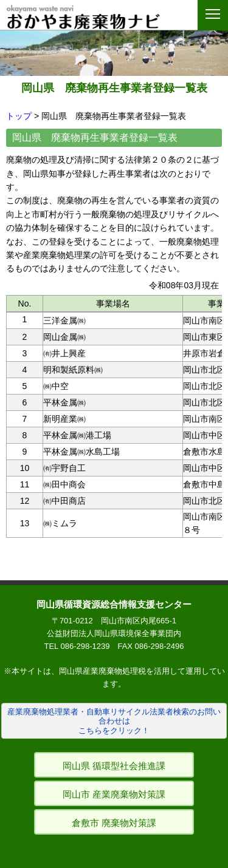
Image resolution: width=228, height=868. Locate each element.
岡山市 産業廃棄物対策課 (114, 794)
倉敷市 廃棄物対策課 (114, 823)
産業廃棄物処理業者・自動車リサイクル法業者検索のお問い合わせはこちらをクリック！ (114, 721)
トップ (19, 116)
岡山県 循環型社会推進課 (114, 766)
